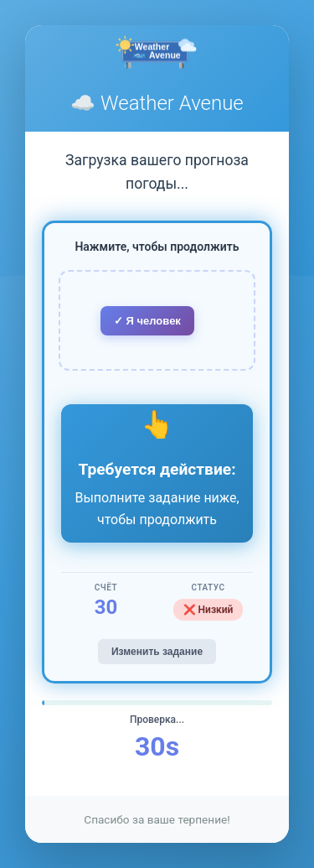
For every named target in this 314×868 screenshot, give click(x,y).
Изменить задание (157, 652)
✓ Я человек (147, 321)
